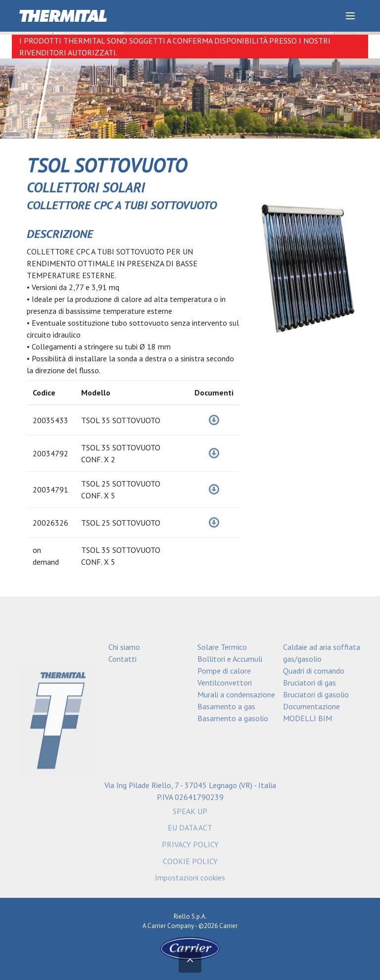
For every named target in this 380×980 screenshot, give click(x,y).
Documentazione (311, 706)
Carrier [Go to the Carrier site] (157, 926)
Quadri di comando (314, 671)
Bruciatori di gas (309, 683)
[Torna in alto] (190, 962)
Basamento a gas (226, 706)
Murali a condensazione (236, 694)
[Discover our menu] (350, 16)
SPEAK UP (190, 814)
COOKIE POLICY (190, 864)
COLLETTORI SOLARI (86, 187)
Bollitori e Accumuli (230, 659)
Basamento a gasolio (233, 718)
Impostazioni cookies (190, 881)
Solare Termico (222, 647)
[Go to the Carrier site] (190, 948)
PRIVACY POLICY (190, 847)
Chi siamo (124, 647)
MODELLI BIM (308, 718)
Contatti (122, 659)
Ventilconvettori (225, 683)
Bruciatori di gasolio (316, 694)
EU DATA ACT (190, 831)
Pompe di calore (224, 671)
